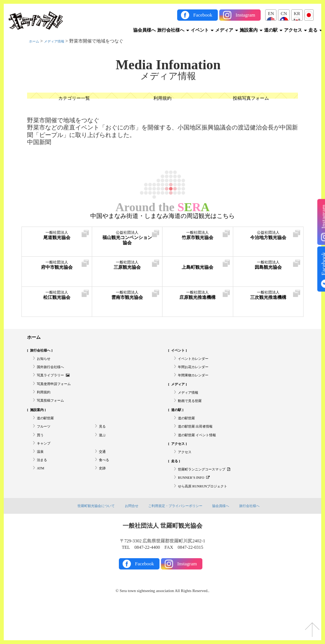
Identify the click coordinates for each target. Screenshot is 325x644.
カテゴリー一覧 (74, 99)
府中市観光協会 (57, 269)
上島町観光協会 (198, 269)
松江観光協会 (57, 299)
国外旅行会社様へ (55, 373)
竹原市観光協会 (198, 239)
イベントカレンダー (198, 363)
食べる (106, 487)
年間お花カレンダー (198, 373)
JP (309, 14)
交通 (103, 477)
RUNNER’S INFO (198, 508)
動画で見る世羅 (194, 415)
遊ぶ (103, 456)
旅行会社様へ (173, 30)
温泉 (41, 477)
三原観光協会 (127, 269)
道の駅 (273, 30)
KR (297, 14)
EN (271, 14)
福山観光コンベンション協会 (127, 243)
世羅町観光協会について (84, 539)
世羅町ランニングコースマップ (212, 498)
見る (103, 446)
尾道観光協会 (57, 239)
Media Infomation (168, 65)
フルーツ (46, 446)
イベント (202, 30)
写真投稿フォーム (55, 415)
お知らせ (46, 363)
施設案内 (251, 30)
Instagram (245, 15)
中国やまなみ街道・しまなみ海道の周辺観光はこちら (162, 216)
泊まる (44, 487)
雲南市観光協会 (127, 299)
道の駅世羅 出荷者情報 (201, 446)
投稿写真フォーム (251, 99)
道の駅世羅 (48, 435)
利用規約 (162, 99)
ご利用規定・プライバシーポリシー (177, 539)
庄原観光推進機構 (198, 303)
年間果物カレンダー (198, 384)
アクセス (295, 30)
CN (284, 14)
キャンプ (46, 467)
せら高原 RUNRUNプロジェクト (211, 519)
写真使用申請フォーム (59, 394)
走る (315, 30)
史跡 (103, 498)
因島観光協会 (268, 269)
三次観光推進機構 (268, 303)
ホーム (36, 41)
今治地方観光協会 (268, 243)
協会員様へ (144, 30)
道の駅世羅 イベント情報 (203, 456)
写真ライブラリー (58, 384)
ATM (42, 498)
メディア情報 (61, 41)
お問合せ (126, 539)
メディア (227, 30)
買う (41, 456)
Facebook (203, 15)
